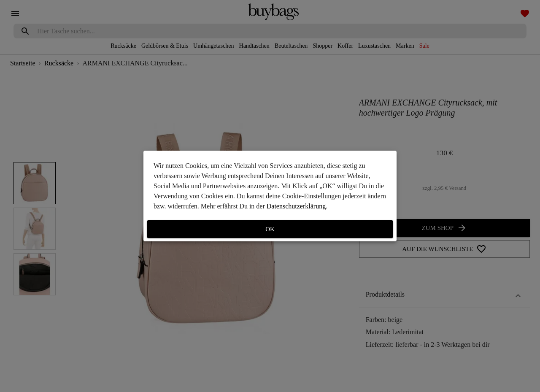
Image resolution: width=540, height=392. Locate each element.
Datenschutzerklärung (296, 206)
